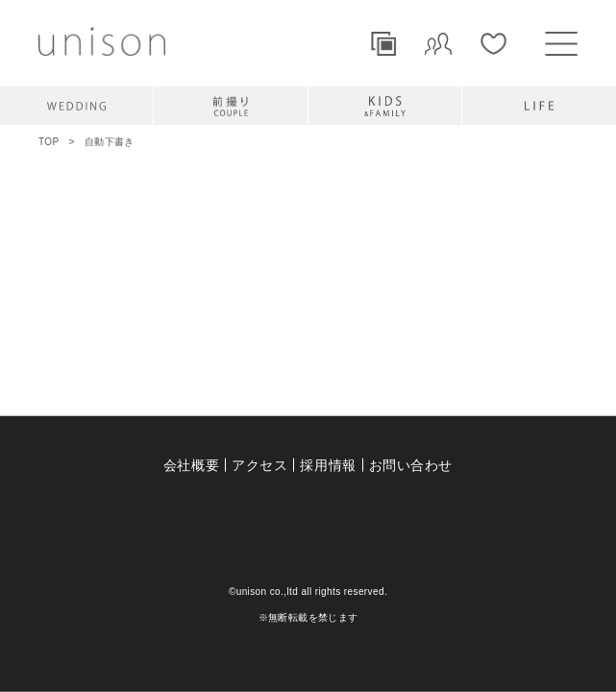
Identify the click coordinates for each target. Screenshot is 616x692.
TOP (49, 142)
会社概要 (191, 465)
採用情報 (328, 465)
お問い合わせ (411, 465)
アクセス (259, 465)
